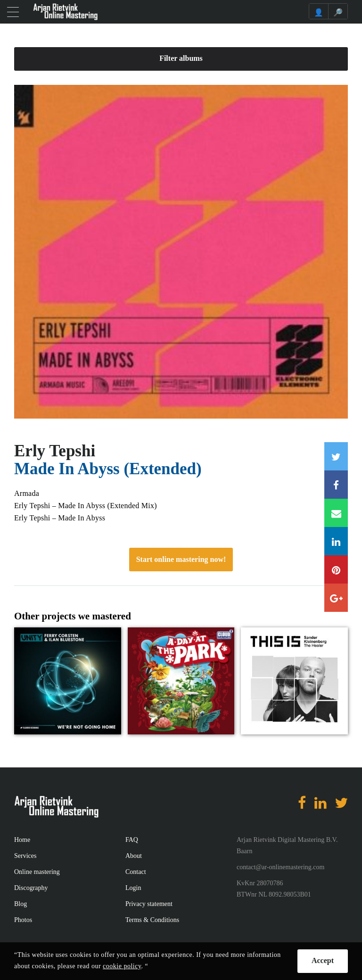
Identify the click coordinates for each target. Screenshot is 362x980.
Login (133, 888)
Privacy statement (149, 904)
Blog (21, 904)
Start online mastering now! (181, 559)
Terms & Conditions (152, 920)
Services (25, 856)
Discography (31, 888)
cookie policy (122, 966)
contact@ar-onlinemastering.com (280, 867)
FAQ (132, 840)
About (134, 856)
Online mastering (37, 872)
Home (22, 840)
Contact (136, 872)
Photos (23, 920)
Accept (323, 960)
